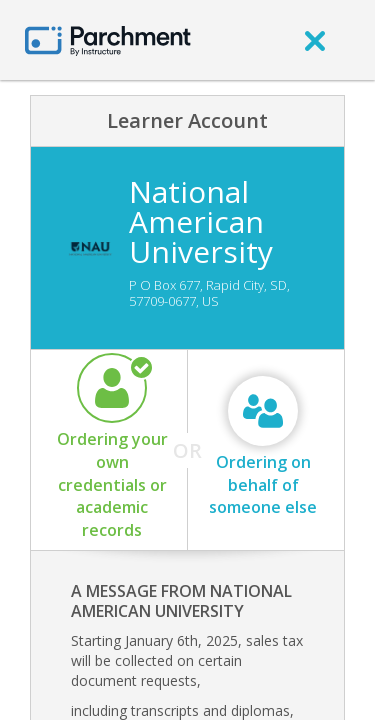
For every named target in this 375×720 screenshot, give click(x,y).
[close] (315, 40)
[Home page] (108, 39)
